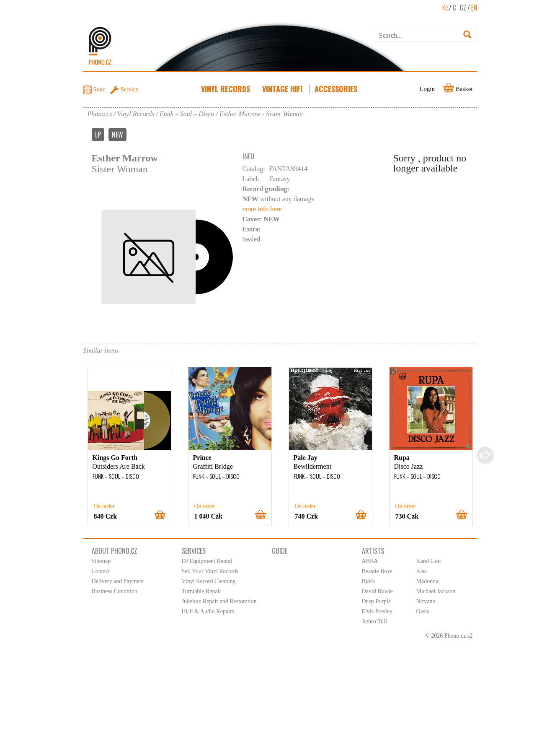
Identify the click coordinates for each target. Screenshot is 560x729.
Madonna (427, 581)
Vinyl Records (226, 89)
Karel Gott (429, 561)
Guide (280, 551)
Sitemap (101, 561)
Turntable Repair (202, 591)
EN (474, 8)
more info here (262, 209)
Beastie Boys (377, 571)
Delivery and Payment (118, 581)
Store (100, 90)
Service (129, 90)
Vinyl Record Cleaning (209, 581)
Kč (445, 8)
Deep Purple (377, 601)
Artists (373, 551)
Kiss (422, 571)
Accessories (337, 89)
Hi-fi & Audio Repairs (208, 611)
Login (427, 89)
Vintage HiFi (283, 89)
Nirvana (426, 601)
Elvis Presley (377, 611)
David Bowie (377, 591)
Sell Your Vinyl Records (210, 571)
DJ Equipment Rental (207, 561)
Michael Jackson (436, 591)
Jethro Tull (374, 621)
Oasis (423, 611)
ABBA (370, 561)
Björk (369, 581)
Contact (101, 571)
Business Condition (115, 591)
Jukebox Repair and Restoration (219, 601)
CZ (463, 8)
